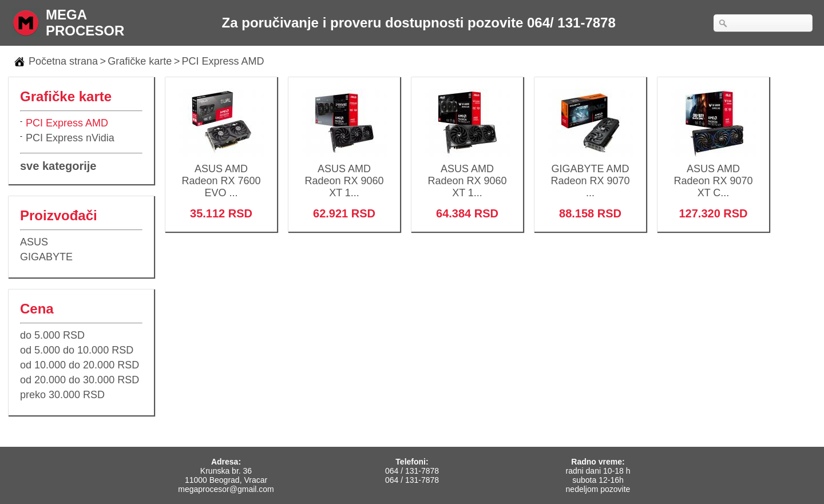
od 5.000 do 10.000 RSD (77, 350)
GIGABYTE (46, 257)
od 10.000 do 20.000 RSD (80, 365)
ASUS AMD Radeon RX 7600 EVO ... (221, 173)
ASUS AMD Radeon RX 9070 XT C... (713, 173)
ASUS (34, 242)
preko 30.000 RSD (62, 395)
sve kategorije (58, 166)
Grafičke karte (140, 61)
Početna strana (63, 61)
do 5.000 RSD (52, 335)
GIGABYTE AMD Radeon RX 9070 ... (590, 173)
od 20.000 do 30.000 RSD (80, 380)
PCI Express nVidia (70, 138)
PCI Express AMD (223, 61)
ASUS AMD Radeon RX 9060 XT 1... (344, 173)
